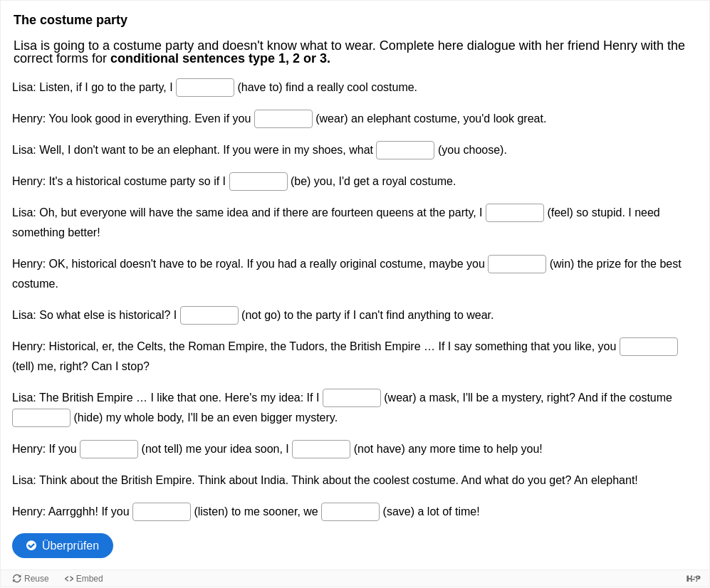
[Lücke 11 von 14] (109, 449)
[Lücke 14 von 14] (350, 512)
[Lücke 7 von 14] (209, 315)
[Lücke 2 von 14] (283, 119)
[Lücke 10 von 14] (41, 418)
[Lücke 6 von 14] (517, 264)
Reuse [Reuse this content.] (37, 579)
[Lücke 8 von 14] (649, 347)
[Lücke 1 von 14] (205, 88)
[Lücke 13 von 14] (162, 512)
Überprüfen (71, 546)
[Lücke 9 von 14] (352, 398)
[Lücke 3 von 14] (405, 150)
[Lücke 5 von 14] (515, 213)
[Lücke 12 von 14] (321, 449)
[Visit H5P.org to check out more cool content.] (694, 578)
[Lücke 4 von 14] (259, 182)
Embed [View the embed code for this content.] (90, 579)
